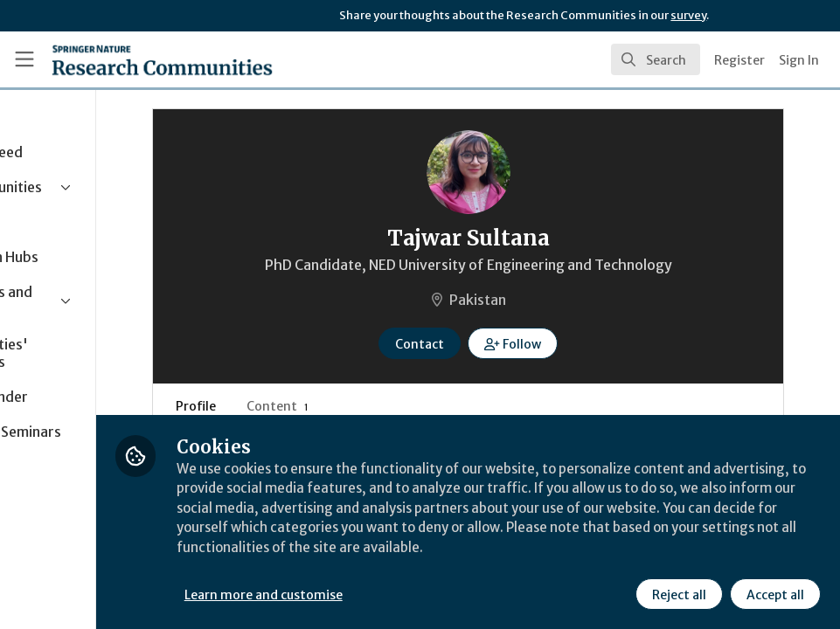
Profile (295, 406)
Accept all (774, 593)
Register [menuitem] (739, 60)
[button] (576, 343)
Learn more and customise (392, 593)
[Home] (162, 59)
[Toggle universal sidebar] (24, 59)
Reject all (677, 593)
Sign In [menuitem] (799, 60)
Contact (483, 344)
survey (688, 15)
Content (377, 406)
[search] (656, 59)
